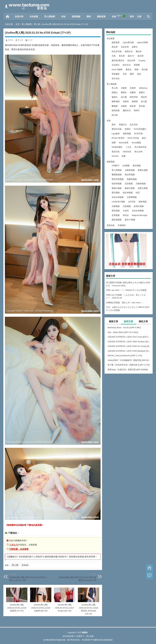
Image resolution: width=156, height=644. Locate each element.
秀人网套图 (50, 17)
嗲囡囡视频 (117, 175)
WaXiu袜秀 (124, 143)
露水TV (131, 56)
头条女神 (125, 47)
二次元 (129, 147)
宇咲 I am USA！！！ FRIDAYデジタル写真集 (126, 290)
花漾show (143, 88)
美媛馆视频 (132, 179)
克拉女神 (131, 60)
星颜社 (115, 92)
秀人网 (37, 24)
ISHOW (115, 156)
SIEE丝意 (127, 152)
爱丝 (114, 125)
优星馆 (126, 101)
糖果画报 (116, 101)
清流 (139, 74)
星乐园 (142, 106)
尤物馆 (124, 106)
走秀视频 (116, 215)
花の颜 (124, 97)
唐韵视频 (116, 211)
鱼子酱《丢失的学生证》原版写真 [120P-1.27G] (129, 365)
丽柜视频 (127, 134)
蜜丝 (144, 138)
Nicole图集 (136, 143)
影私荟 (133, 106)
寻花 (125, 74)
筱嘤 (114, 143)
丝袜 (63, 17)
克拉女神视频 (118, 197)
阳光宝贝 (127, 65)
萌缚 (136, 70)
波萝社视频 (143, 188)
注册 (139, 17)
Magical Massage (139, 215)
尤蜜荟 (124, 88)
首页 (8, 17)
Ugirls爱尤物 (128, 42)
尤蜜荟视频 (130, 170)
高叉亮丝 (134, 125)
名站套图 (34, 17)
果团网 (137, 65)
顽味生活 (127, 110)
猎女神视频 (128, 193)
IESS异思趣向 (140, 129)
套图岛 (11, 40)
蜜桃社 (124, 92)
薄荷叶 (137, 110)
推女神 (115, 47)
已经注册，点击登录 (19, 549)
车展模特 (122, 225)
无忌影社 (116, 65)
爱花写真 (116, 152)
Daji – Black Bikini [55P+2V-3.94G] (123, 332)
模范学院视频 (118, 179)
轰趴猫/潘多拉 (118, 60)
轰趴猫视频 (117, 220)
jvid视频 (126, 166)
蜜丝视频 (137, 166)
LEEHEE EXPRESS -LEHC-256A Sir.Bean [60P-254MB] (129, 342)
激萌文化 (129, 51)
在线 (119, 16)
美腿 (124, 156)
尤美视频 (127, 206)
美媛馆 (133, 92)
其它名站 (116, 79)
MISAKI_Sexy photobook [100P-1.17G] (125, 355)
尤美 (114, 56)
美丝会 (126, 215)
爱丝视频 (116, 193)
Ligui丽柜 (116, 134)
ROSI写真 (138, 134)
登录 (132, 17)
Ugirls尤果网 (142, 42)
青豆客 (122, 56)
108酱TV (116, 166)
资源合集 (111, 225)
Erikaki (25, 565)
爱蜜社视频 (143, 170)
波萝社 (135, 47)
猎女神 (141, 56)
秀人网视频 (117, 170)
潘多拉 (129, 70)
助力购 (115, 115)
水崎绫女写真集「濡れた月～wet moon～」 (125, 303)
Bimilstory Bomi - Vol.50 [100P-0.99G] (124, 328)
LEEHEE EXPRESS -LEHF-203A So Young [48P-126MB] (129, 346)
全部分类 (19, 17)
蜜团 (132, 74)
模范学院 (134, 97)
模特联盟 (116, 110)
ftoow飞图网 (117, 70)
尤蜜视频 (116, 206)
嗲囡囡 (115, 106)
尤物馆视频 (141, 184)
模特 (89, 17)
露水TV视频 (130, 220)
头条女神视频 (138, 211)
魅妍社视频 (130, 188)
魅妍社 (115, 97)
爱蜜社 (142, 92)
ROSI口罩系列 (118, 138)
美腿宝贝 (123, 125)
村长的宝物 (117, 51)
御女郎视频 (130, 175)
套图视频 (76, 17)
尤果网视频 (132, 197)
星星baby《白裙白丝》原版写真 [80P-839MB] (128, 370)
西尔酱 (145, 70)
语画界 (133, 88)
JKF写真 (132, 202)
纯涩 (138, 193)
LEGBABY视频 (118, 202)
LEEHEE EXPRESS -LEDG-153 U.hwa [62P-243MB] (129, 337)
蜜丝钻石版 (117, 129)
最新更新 (101, 17)
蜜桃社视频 (117, 188)
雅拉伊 (139, 51)
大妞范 (126, 211)
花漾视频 (129, 184)
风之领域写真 (140, 147)
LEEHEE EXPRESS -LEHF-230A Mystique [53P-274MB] (129, 351)
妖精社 (128, 129)
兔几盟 (144, 101)
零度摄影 (116, 74)
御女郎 (144, 97)
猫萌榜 (135, 101)
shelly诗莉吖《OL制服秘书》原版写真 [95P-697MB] (129, 360)
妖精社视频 (139, 206)
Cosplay (142, 60)
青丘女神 (138, 152)
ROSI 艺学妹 (133, 138)
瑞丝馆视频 (117, 184)
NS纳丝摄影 (117, 147)
